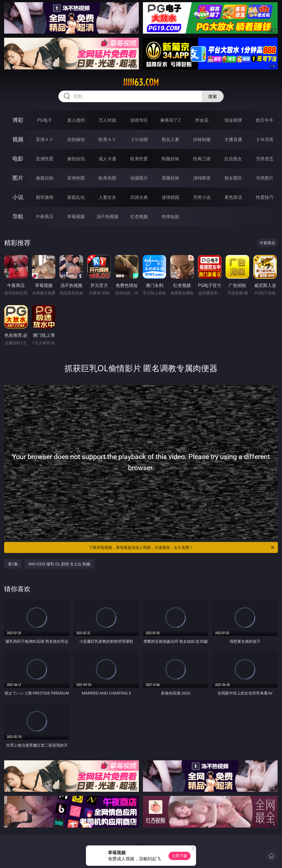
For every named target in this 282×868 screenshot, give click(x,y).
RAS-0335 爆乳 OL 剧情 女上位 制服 (59, 564)
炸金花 (202, 120)
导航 (18, 216)
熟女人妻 (170, 139)
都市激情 (45, 197)
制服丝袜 (170, 159)
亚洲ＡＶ (45, 139)
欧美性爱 (139, 159)
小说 (18, 197)
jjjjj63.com (141, 82)
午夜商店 (45, 216)
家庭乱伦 (76, 197)
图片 (18, 178)
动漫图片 (139, 178)
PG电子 (44, 120)
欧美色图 (107, 178)
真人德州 (76, 120)
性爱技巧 (265, 197)
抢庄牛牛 (265, 120)
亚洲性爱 (45, 159)
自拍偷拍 (76, 139)
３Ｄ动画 (139, 139)
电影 (18, 158)
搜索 (213, 96)
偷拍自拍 (76, 159)
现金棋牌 (233, 120)
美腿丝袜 (170, 178)
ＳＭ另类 (265, 139)
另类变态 (265, 159)
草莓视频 (76, 216)
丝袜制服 (202, 139)
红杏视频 (139, 216)
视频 (18, 139)
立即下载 (180, 856)
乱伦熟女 (233, 159)
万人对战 (107, 120)
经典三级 (202, 159)
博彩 (18, 120)
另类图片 (265, 178)
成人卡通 (107, 159)
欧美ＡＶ (107, 139)
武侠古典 (139, 197)
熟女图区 (233, 178)
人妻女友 (107, 197)
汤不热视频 (107, 216)
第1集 (13, 564)
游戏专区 (139, 120)
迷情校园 (170, 197)
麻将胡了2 (170, 120)
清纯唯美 (202, 178)
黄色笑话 (233, 197)
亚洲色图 (76, 178)
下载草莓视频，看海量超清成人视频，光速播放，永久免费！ (182, 547)
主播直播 (233, 139)
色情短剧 (170, 216)
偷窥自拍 (45, 178)
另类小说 (202, 197)
